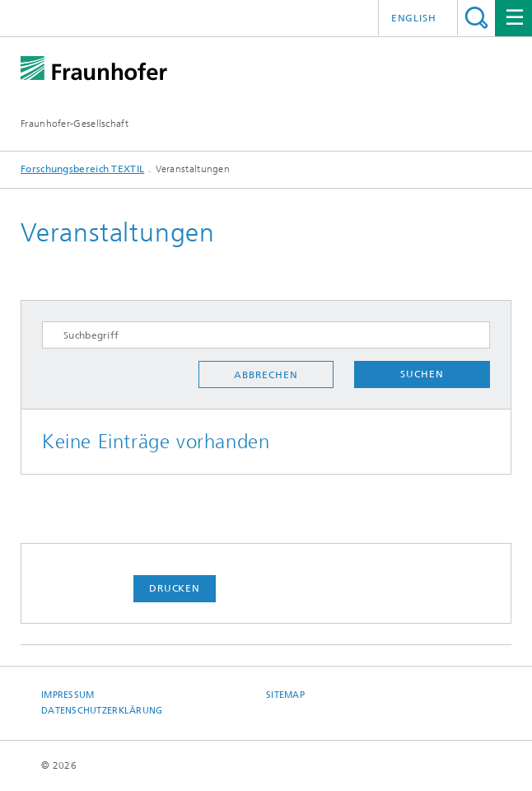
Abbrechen (266, 375)
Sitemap (285, 695)
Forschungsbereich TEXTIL (82, 169)
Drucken (175, 588)
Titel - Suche (476, 18)
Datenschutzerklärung (102, 711)
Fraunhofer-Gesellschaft (75, 124)
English (414, 18)
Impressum (68, 695)
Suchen (422, 374)
